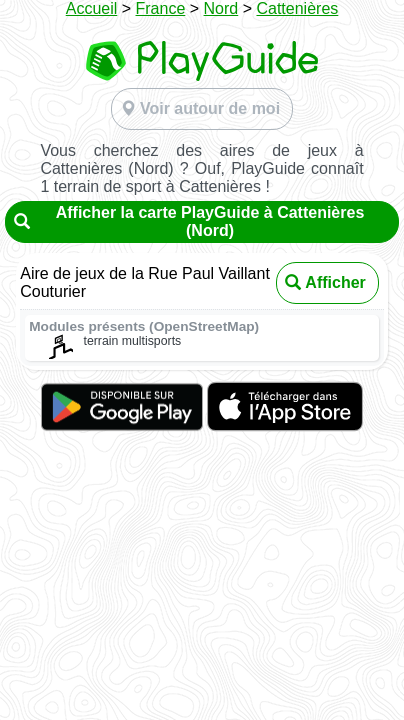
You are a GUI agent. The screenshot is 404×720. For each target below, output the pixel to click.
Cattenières (297, 8)
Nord (221, 8)
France (161, 8)
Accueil (92, 8)
